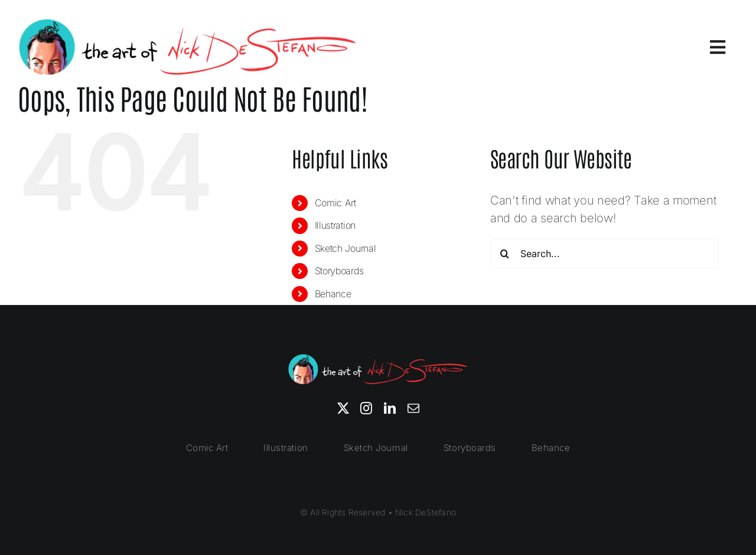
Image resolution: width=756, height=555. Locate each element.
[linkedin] (390, 408)
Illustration (335, 225)
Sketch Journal (346, 248)
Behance (333, 294)
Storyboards (339, 271)
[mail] (413, 408)
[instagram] (366, 408)
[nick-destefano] (188, 24)
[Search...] (605, 254)
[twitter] (343, 408)
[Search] (505, 254)
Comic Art (335, 203)
